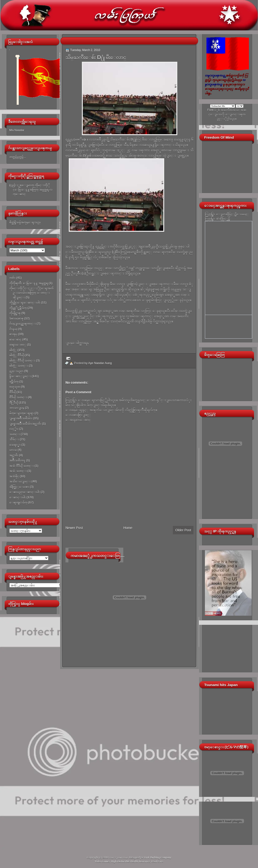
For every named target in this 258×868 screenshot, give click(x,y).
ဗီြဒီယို (14, 403)
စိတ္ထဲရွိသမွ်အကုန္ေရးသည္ (25, 222)
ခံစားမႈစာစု (16, 318)
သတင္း (15, 434)
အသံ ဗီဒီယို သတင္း (22, 466)
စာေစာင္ (15, 339)
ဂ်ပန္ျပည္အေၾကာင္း (23, 324)
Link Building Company (158, 857)
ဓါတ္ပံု (13, 350)
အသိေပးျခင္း (20, 481)
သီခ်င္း (14, 439)
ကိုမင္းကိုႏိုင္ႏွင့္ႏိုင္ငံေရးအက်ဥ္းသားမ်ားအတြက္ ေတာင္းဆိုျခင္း (31, 293)
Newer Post (74, 528)
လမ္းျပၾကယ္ (118, 857)
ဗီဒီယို (13, 392)
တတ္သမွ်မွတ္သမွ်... (18, 157)
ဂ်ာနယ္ (13, 329)
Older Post (183, 530)
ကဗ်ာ (12, 278)
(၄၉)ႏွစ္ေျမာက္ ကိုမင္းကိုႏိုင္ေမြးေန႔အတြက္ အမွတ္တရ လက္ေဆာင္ (31, 190)
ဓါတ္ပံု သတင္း (19, 366)
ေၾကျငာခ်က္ (18, 502)
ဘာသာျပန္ (17, 408)
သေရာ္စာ (15, 445)
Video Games (102, 861)
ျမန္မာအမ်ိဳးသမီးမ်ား (21, 418)
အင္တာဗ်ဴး (14, 455)
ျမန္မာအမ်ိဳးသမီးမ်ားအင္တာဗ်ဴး (25, 424)
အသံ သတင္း (18, 471)
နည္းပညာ (16, 371)
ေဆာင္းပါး (18, 497)
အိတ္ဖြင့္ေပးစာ (19, 487)
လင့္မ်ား (14, 429)
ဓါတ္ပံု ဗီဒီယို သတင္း (22, 360)
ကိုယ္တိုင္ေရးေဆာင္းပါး (25, 302)
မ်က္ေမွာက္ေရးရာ (22, 413)
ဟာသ (13, 450)
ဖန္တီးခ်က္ (14, 382)
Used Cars (157, 861)
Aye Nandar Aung (100, 363)
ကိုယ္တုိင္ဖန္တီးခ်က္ (18, 308)
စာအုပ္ (13, 334)
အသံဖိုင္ (14, 476)
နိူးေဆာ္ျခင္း (20, 376)
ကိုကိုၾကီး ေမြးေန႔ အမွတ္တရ (29, 283)
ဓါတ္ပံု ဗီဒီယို (17, 355)
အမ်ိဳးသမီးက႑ (17, 460)
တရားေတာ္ (18, 345)
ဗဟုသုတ (15, 387)
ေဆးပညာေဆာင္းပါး (25, 492)
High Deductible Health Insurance (131, 861)
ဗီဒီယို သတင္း (18, 397)
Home (128, 528)
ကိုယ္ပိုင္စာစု (15, 313)
